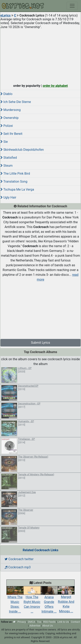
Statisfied (9, 158)
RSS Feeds (49, 622)
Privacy (22, 622)
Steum (6, 166)
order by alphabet (55, 86)
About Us (47, 626)
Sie (4, 142)
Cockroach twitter (19, 559)
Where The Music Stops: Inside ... (15, 601)
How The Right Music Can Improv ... (32, 601)
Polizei (7, 126)
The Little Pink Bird (15, 174)
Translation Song (14, 182)
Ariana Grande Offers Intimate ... (49, 601)
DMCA (31, 622)
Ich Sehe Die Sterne (16, 102)
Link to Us (63, 622)
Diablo (6, 94)
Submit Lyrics (41, 343)
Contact (75, 622)
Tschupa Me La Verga (17, 189)
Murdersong (10, 110)
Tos (39, 622)
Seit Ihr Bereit (11, 134)
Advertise (35, 626)
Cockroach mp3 (18, 567)
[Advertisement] (40, 55)
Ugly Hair (8, 197)
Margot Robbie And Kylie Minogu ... (66, 601)
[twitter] (14, 622)
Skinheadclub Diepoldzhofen (22, 150)
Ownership (9, 118)
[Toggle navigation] (72, 6)
